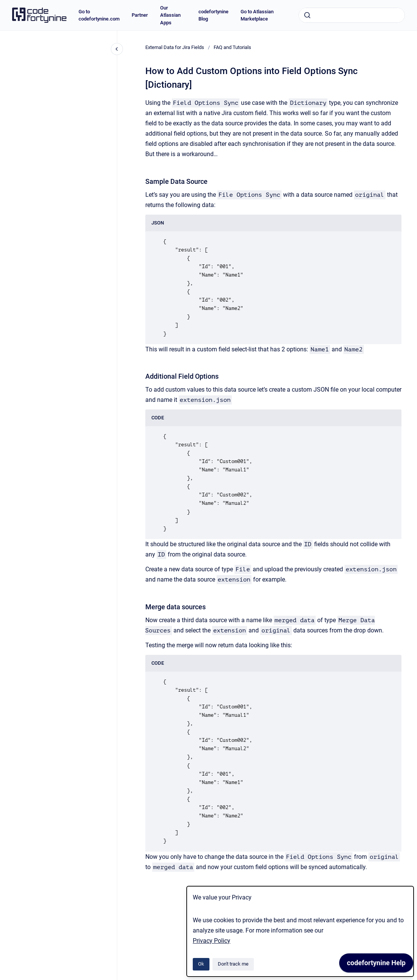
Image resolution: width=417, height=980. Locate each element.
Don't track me (233, 964)
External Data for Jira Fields (175, 47)
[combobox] (352, 15)
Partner (140, 15)
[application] (376, 965)
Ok (201, 964)
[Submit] (307, 15)
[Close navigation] (117, 49)
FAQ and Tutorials (232, 47)
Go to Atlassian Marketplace (257, 15)
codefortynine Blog (213, 15)
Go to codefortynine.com (99, 15)
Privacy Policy (212, 941)
